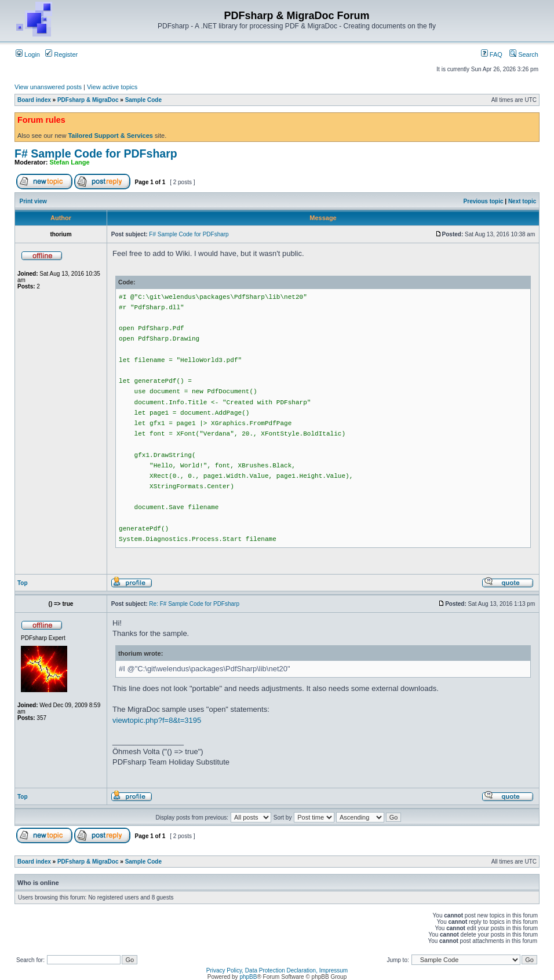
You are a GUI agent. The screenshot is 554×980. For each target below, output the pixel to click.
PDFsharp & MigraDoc (88, 100)
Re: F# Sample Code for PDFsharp (194, 604)
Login (28, 54)
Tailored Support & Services (110, 136)
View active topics (112, 87)
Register (61, 54)
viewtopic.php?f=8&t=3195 (157, 720)
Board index (34, 100)
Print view (33, 201)
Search (524, 54)
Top (23, 583)
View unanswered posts (48, 87)
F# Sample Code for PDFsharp (96, 153)
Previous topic (484, 201)
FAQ (492, 54)
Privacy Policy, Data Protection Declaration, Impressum (277, 970)
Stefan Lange (70, 162)
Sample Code (143, 100)
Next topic (522, 201)
